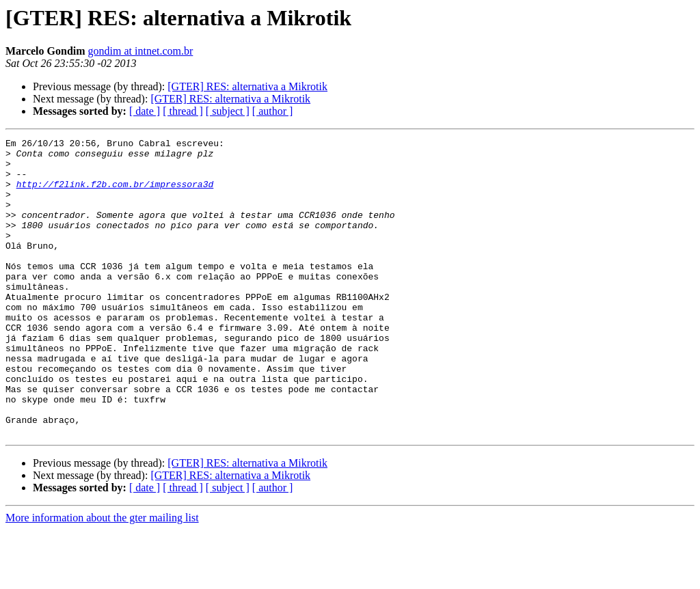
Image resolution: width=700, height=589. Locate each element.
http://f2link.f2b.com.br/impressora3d (115, 194)
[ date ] (145, 111)
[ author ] (273, 111)
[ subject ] (228, 111)
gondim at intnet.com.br (141, 51)
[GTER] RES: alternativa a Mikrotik (247, 86)
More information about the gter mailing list (102, 577)
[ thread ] (183, 111)
